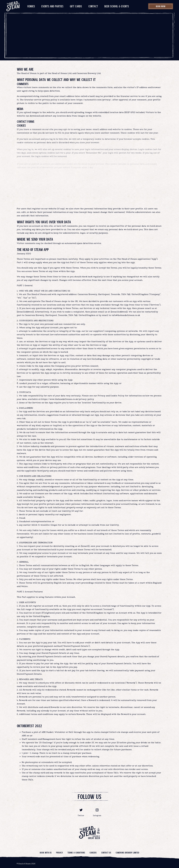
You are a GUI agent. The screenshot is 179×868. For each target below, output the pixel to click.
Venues (31, 6)
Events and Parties (52, 6)
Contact (93, 6)
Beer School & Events (117, 6)
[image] (13, 6)
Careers (93, 853)
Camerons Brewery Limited (127, 853)
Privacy (59, 853)
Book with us (46, 853)
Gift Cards (76, 6)
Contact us (106, 853)
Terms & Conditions (76, 853)
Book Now (161, 6)
